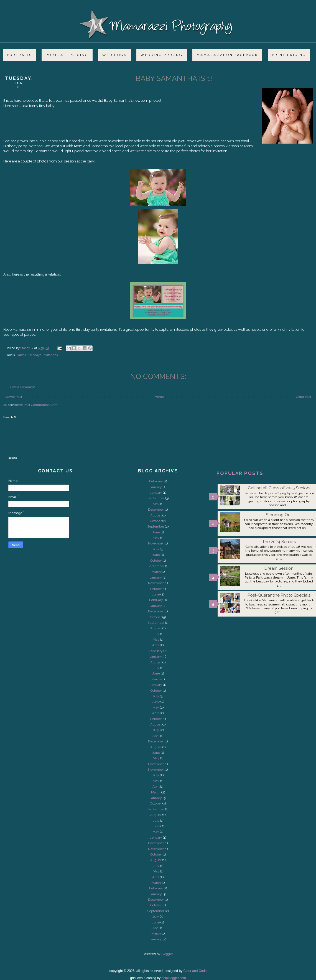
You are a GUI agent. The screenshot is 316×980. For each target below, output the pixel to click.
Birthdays (34, 355)
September (156, 498)
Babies (21, 355)
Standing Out (279, 515)
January (156, 487)
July (156, 549)
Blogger (167, 954)
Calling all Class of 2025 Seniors (279, 488)
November (156, 543)
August (156, 515)
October (156, 521)
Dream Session (279, 568)
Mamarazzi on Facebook (227, 55)
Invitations (50, 355)
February (156, 481)
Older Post (304, 397)
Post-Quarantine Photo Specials (279, 595)
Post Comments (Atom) (41, 405)
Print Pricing (289, 55)
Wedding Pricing (162, 55)
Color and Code (195, 971)
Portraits (19, 55)
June (156, 532)
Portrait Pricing (67, 55)
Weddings (114, 55)
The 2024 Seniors (279, 542)
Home (159, 397)
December (156, 510)
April (156, 645)
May (156, 504)
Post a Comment (23, 387)
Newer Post (13, 397)
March (156, 572)
